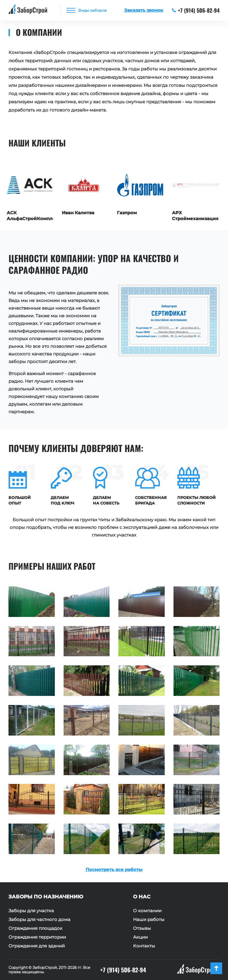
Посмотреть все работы (114, 869)
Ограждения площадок (35, 928)
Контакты (144, 946)
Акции (140, 937)
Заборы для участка (31, 911)
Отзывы (142, 928)
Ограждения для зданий (37, 946)
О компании (147, 911)
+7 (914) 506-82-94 (196, 10)
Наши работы (149, 920)
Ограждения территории (37, 937)
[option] (32, 192)
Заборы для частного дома (39, 920)
